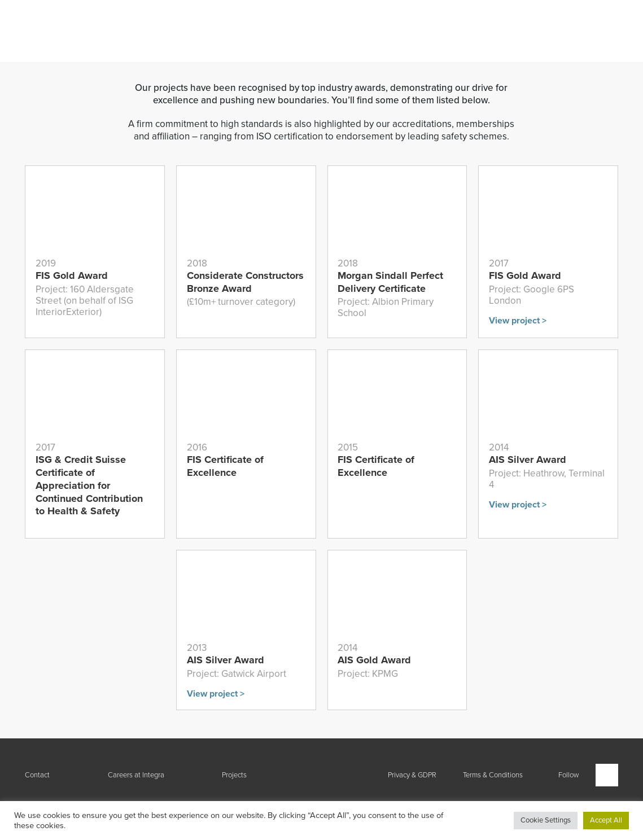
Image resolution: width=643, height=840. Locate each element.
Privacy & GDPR (412, 775)
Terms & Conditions (493, 775)
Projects (234, 775)
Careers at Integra (136, 775)
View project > (518, 321)
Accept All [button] (606, 820)
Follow (568, 775)
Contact (37, 775)
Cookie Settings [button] (546, 820)
